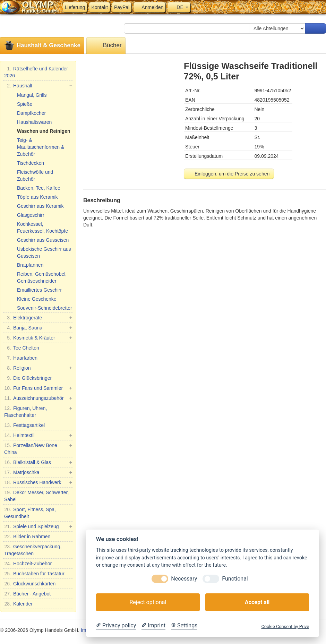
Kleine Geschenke (37, 299)
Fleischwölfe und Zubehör (35, 175)
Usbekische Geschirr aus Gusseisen (44, 252)
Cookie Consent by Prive (285, 626)
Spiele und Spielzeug (38, 526)
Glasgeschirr (31, 215)
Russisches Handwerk (38, 482)
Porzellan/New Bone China (38, 448)
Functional (235, 579)
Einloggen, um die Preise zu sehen (229, 174)
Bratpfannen (30, 265)
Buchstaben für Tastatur (34, 574)
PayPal (122, 7)
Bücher (106, 46)
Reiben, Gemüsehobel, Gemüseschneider (42, 277)
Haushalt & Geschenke (42, 46)
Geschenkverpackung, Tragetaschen (33, 550)
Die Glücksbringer (28, 378)
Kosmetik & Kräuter (38, 338)
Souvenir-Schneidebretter (45, 308)
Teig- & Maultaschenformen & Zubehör (41, 147)
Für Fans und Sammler (38, 388)
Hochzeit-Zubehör (28, 564)
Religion (38, 368)
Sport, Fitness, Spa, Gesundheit (30, 513)
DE (179, 7)
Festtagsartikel (24, 425)
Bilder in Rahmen (27, 536)
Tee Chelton (22, 348)
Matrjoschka (38, 472)
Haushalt (38, 86)
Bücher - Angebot (27, 594)
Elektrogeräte (38, 318)
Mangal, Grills (32, 95)
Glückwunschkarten (30, 584)
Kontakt (99, 7)
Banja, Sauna (38, 328)
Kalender (18, 604)
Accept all (257, 602)
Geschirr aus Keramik (40, 206)
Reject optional (148, 602)
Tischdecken (31, 163)
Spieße (25, 104)
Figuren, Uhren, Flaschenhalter (38, 411)
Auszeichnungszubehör (38, 398)
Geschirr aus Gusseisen (43, 240)
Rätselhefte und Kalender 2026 (36, 72)
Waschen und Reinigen (44, 131)
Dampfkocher (31, 113)
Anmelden (149, 7)
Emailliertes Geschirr (39, 290)
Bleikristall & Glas (38, 462)
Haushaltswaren (34, 122)
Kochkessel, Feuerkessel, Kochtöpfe (42, 227)
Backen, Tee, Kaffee (39, 188)
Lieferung (75, 7)
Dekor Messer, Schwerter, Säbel (36, 496)
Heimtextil (38, 435)
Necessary (184, 579)
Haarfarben (21, 358)
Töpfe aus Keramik (37, 197)
